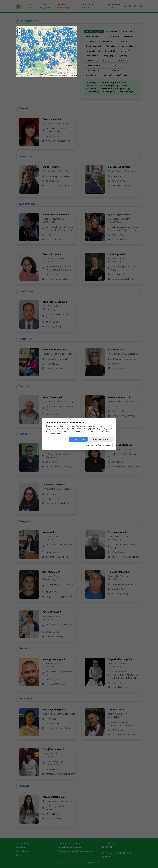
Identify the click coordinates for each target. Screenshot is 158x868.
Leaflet (52, 75)
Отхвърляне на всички (101, 439)
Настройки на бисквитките (98, 445)
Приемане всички (78, 439)
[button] (24, 49)
